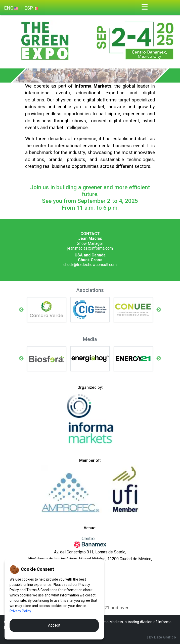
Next (159, 310)
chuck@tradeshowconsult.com (90, 265)
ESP (31, 8)
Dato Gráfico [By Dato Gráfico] (165, 637)
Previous (21, 310)
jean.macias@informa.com (90, 248)
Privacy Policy (20, 611)
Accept (54, 625)
